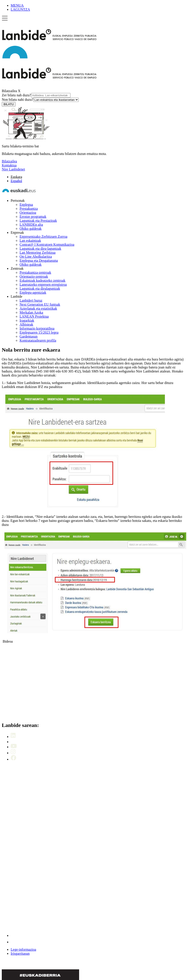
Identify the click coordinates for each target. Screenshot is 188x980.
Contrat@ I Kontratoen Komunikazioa (47, 245)
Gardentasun (29, 336)
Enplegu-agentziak (33, 292)
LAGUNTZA (20, 9)
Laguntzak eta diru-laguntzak (40, 248)
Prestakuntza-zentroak (35, 272)
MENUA (17, 5)
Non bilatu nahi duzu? (40, 100)
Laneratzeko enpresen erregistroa (43, 284)
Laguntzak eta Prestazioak (38, 221)
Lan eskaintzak (30, 241)
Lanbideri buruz (31, 300)
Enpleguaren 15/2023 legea (39, 332)
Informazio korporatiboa (37, 328)
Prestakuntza (29, 209)
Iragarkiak (27, 320)
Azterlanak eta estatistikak (38, 308)
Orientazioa (28, 213)
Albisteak (26, 324)
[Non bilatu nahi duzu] (56, 100)
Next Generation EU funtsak (40, 304)
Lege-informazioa (23, 949)
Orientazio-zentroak (34, 276)
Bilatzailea (9, 91)
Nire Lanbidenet (13, 169)
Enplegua (26, 205)
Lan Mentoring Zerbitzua (38, 252)
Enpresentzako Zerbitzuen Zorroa (43, 237)
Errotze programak (33, 217)
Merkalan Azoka (31, 312)
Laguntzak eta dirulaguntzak (40, 288)
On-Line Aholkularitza (36, 256)
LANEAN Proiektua (34, 316)
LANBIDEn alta (31, 225)
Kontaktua (9, 165)
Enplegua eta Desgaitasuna (39, 260)
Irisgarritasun (20, 953)
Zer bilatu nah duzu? (36, 95)
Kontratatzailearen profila (38, 340)
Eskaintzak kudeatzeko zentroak (42, 280)
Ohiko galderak (31, 229)
